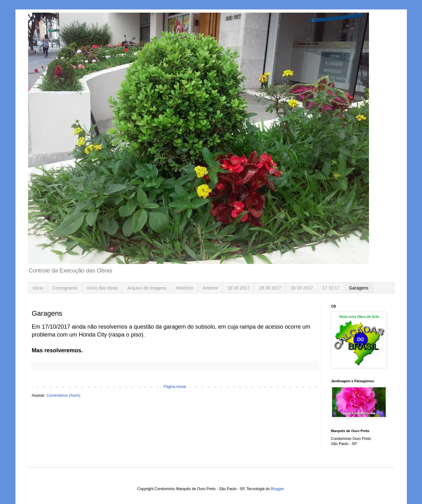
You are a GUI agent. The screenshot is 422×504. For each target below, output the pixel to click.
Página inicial (175, 387)
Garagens (359, 288)
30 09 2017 (302, 288)
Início (38, 288)
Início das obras (102, 288)
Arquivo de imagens (147, 288)
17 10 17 (331, 288)
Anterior (210, 288)
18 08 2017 (239, 288)
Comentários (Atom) (63, 396)
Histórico (184, 288)
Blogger (277, 489)
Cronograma (65, 288)
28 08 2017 (270, 288)
